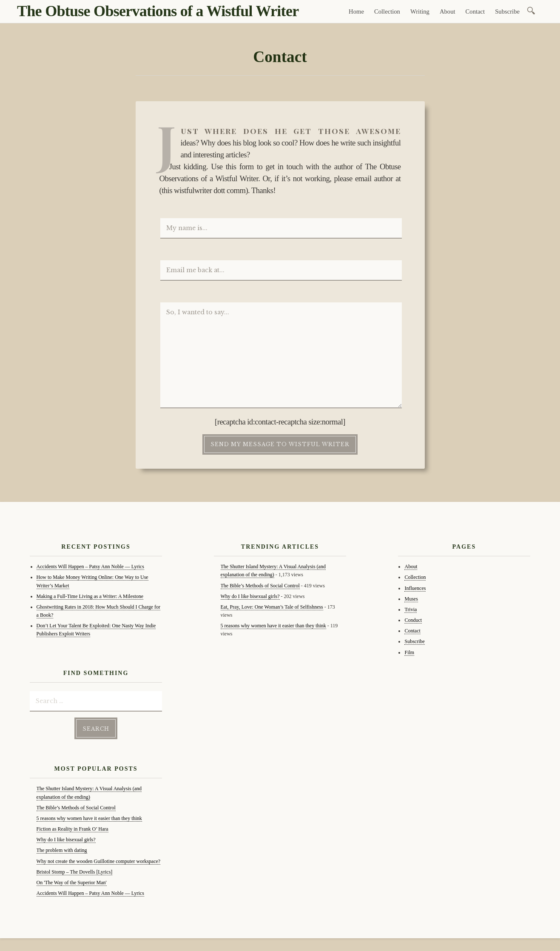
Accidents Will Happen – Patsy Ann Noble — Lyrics (90, 567)
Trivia (411, 609)
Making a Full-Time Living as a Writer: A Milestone (90, 596)
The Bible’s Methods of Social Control (76, 808)
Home (356, 11)
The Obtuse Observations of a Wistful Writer (158, 11)
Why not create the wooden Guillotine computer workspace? (99, 861)
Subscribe (507, 11)
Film (409, 652)
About (448, 11)
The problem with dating (62, 850)
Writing (420, 11)
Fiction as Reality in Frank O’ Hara (72, 829)
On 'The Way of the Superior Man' (72, 883)
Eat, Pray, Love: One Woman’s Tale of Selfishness (272, 607)
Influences (415, 588)
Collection (387, 11)
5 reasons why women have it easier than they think (89, 818)
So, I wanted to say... (281, 356)
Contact (475, 11)
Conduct (413, 620)
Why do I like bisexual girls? (66, 840)
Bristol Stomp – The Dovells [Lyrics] (75, 872)
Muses (411, 599)
